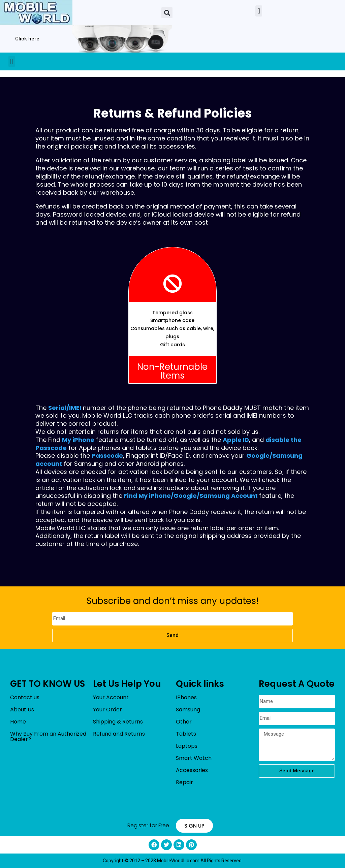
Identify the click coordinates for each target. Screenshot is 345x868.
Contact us (25, 697)
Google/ (186, 496)
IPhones (186, 697)
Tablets (186, 734)
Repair (184, 782)
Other (184, 722)
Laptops (187, 746)
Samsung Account (229, 496)
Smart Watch (194, 758)
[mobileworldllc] (36, 13)
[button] (167, 13)
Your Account (111, 697)
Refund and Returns (119, 734)
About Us (22, 710)
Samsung (188, 710)
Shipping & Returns (118, 722)
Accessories (192, 770)
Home (18, 722)
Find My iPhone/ (149, 496)
